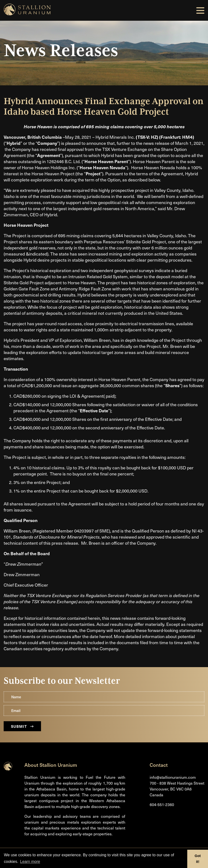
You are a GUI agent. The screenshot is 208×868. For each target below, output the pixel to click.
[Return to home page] (8, 769)
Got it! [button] (198, 859)
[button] (200, 10)
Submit (22, 726)
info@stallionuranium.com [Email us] (173, 777)
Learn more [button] (30, 862)
